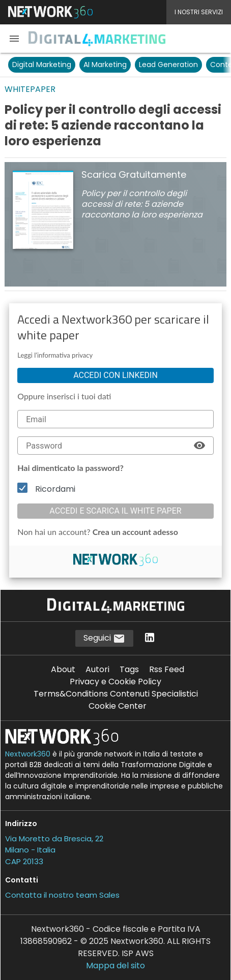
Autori (97, 669)
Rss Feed (167, 669)
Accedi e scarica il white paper (115, 511)
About (63, 669)
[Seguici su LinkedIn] (150, 638)
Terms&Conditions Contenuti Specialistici (116, 694)
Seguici (104, 638)
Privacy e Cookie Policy (115, 682)
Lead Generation (168, 65)
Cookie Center (118, 706)
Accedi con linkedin (115, 375)
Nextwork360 (28, 754)
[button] (14, 39)
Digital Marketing (42, 65)
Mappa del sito (115, 966)
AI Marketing (105, 65)
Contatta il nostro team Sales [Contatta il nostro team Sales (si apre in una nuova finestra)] (62, 895)
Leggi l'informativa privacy (55, 355)
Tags (129, 669)
